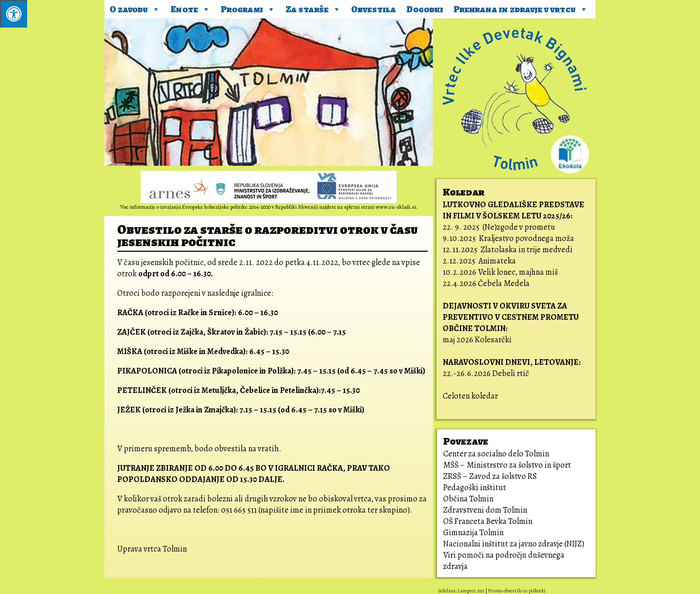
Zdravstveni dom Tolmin (485, 510)
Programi (248, 8)
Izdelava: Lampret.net (461, 591)
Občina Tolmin (468, 499)
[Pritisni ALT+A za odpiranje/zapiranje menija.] (14, 14)
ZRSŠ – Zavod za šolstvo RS (490, 476)
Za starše (313, 8)
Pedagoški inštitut (475, 488)
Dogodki (425, 9)
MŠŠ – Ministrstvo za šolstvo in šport (507, 465)
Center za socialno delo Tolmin (496, 454)
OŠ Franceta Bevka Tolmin (488, 521)
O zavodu (135, 8)
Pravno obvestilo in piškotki (517, 591)
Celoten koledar (470, 396)
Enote (190, 8)
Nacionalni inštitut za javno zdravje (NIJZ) (514, 544)
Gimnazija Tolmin (473, 533)
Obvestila (374, 9)
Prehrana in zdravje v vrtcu (521, 8)
